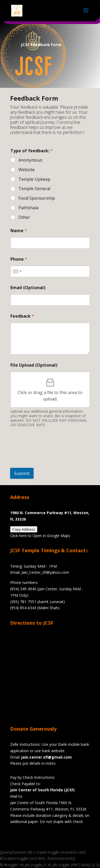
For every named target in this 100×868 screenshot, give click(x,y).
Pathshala (28, 208)
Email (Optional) (28, 288)
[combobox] (17, 271)
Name (19, 231)
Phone (19, 259)
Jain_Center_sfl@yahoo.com (45, 572)
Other (24, 217)
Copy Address (24, 529)
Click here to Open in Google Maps (40, 536)
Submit (22, 473)
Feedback (22, 316)
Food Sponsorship (37, 198)
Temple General (34, 189)
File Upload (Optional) (34, 365)
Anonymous (30, 160)
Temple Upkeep (34, 179)
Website (27, 170)
